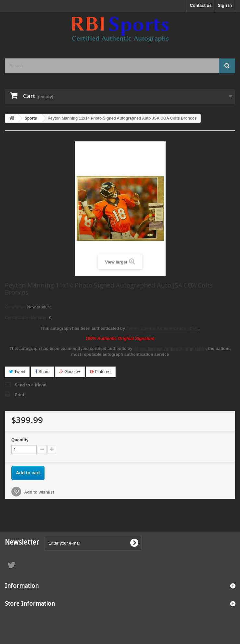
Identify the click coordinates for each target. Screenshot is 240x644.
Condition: (15, 307)
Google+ (70, 372)
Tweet (17, 372)
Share (42, 372)
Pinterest (101, 372)
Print (19, 395)
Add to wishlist (39, 492)
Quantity (20, 440)
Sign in (225, 5)
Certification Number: (26, 318)
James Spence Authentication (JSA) (162, 328)
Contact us (201, 5)
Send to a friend (31, 385)
